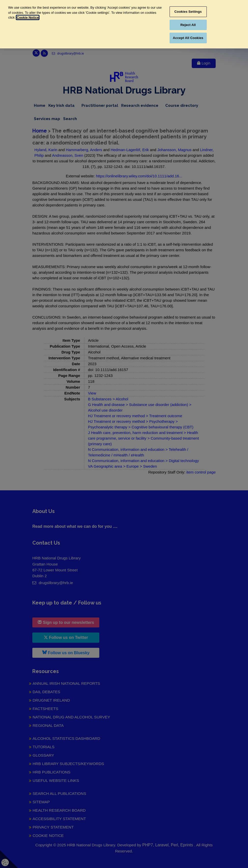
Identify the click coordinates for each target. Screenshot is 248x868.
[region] (124, 24)
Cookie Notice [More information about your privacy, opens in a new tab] (28, 17)
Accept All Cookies (188, 38)
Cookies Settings (188, 12)
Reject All (188, 25)
